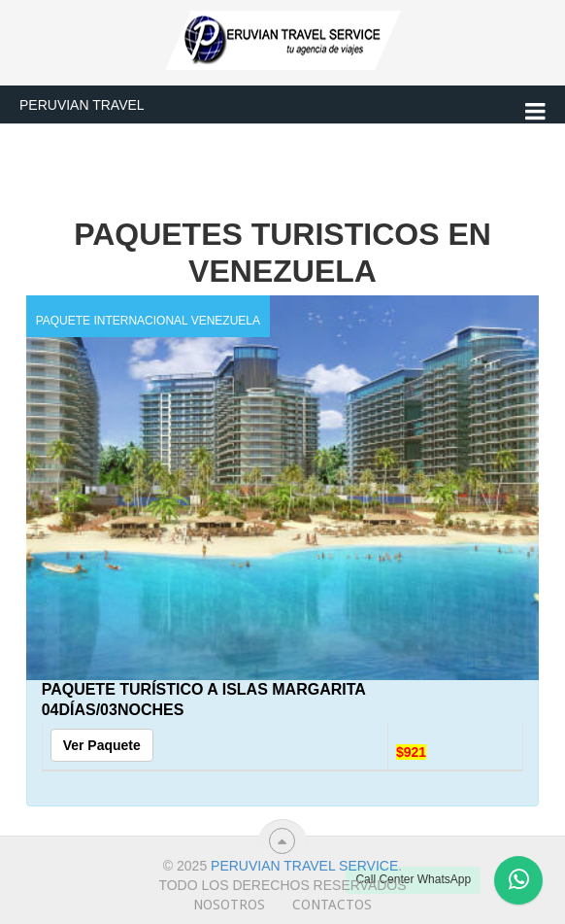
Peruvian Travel (82, 105)
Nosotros (229, 905)
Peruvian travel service (304, 866)
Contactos (332, 905)
